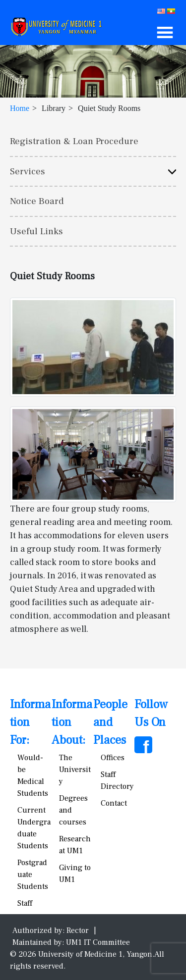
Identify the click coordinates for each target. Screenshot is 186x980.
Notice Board (37, 201)
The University (75, 770)
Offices (113, 758)
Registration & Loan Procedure (74, 141)
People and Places (110, 722)
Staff (25, 903)
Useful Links (36, 231)
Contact (114, 803)
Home (20, 108)
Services (28, 171)
